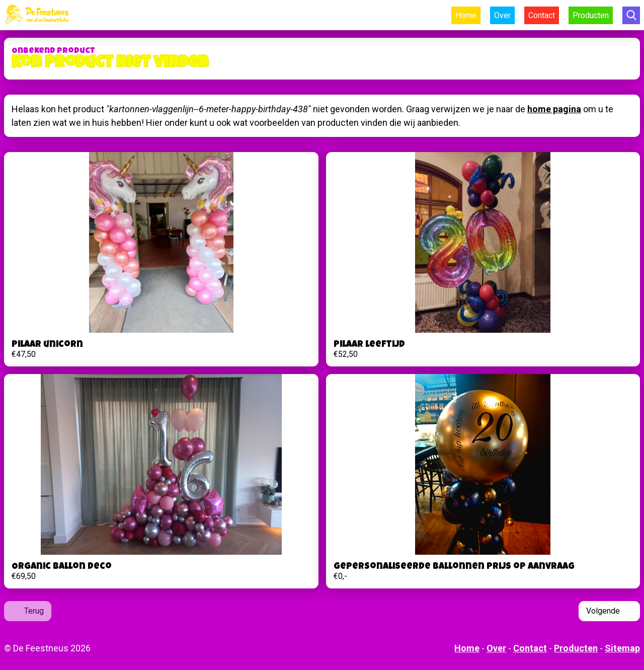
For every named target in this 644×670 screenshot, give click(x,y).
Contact (542, 15)
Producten (591, 15)
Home (466, 15)
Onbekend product (53, 51)
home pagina (554, 109)
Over (502, 15)
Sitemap (622, 648)
